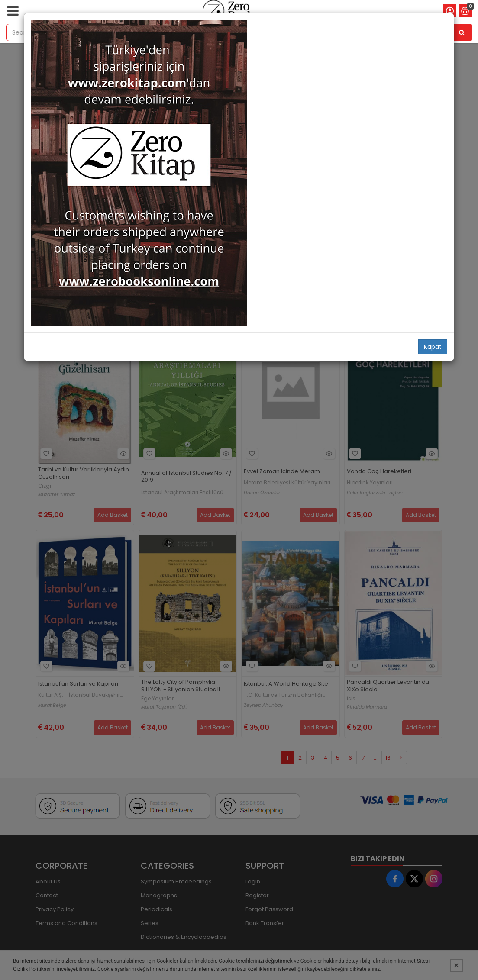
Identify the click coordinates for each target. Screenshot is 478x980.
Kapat (433, 347)
